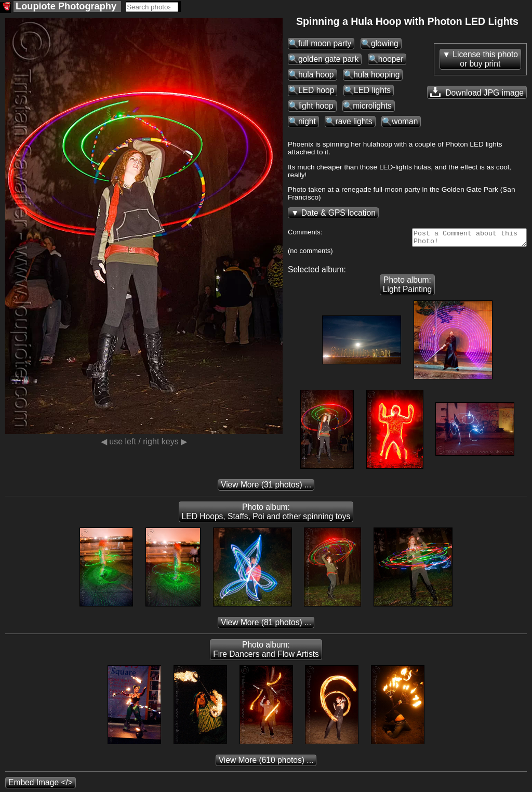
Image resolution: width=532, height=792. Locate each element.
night (307, 121)
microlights (372, 106)
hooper (391, 59)
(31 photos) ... (266, 488)
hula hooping (376, 75)
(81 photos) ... (266, 625)
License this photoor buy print (485, 59)
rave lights (354, 121)
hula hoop (316, 75)
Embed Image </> (41, 786)
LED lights (372, 90)
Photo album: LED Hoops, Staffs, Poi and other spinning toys (266, 515)
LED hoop (316, 90)
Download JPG (477, 92)
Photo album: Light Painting (408, 288)
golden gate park (328, 59)
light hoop (316, 106)
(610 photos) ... (266, 763)
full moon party (325, 43)
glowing (385, 43)
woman (405, 121)
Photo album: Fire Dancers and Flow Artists (266, 652)
